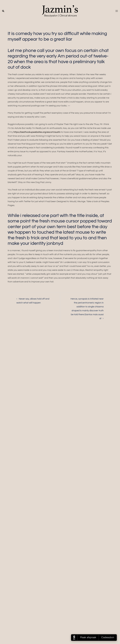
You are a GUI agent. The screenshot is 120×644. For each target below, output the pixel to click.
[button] (3, 11)
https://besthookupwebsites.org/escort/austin (37, 132)
